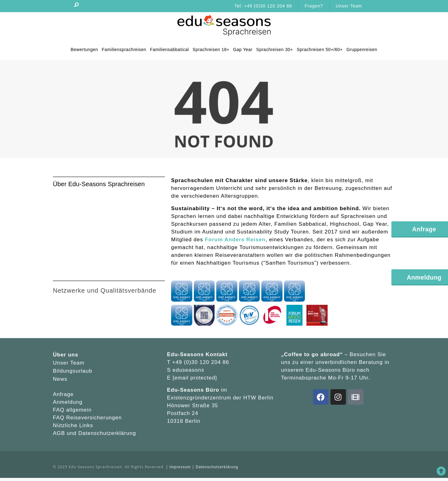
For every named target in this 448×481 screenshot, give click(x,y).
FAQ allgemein (72, 410)
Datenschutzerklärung (107, 433)
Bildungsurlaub (72, 371)
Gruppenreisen (362, 50)
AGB (60, 433)
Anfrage (63, 394)
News (60, 379)
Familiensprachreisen (124, 50)
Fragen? (314, 6)
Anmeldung (68, 402)
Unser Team (349, 6)
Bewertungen (84, 50)
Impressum (180, 467)
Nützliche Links (73, 425)
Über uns (66, 355)
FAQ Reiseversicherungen (87, 418)
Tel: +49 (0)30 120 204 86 (263, 6)
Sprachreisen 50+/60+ (320, 50)
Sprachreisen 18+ (211, 50)
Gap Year (243, 50)
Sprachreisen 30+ (274, 50)
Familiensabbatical (169, 50)
